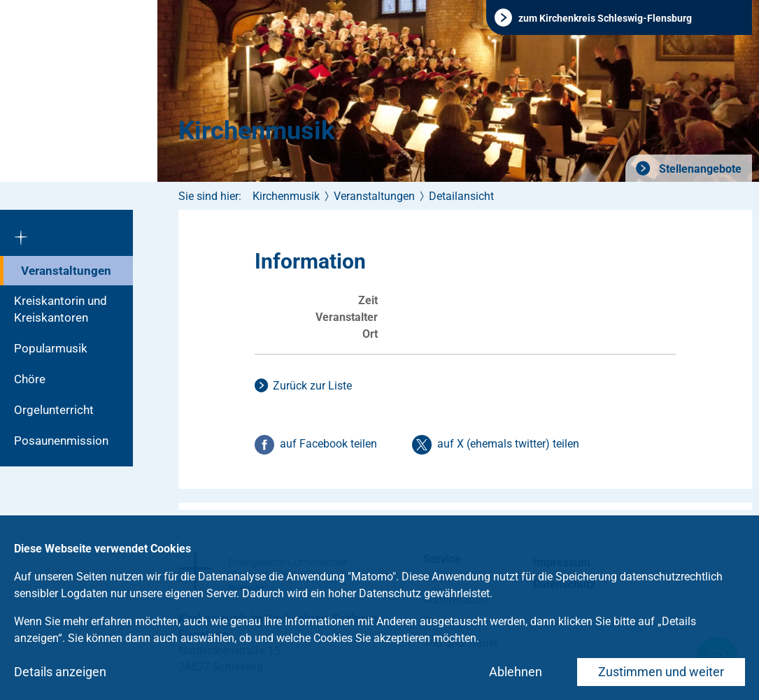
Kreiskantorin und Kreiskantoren (61, 309)
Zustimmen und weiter (661, 672)
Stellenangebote (699, 169)
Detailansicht (461, 196)
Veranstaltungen (66, 271)
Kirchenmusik (256, 131)
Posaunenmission (61, 441)
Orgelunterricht (54, 410)
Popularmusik (51, 348)
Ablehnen (516, 672)
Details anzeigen (60, 672)
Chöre (30, 379)
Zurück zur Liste (312, 386)
